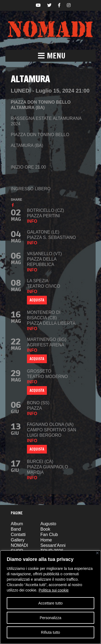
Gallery (18, 540)
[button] (50, 56)
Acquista (37, 359)
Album (17, 524)
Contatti (18, 535)
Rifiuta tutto (50, 632)
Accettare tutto (50, 603)
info (32, 221)
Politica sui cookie (54, 590)
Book (45, 529)
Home (46, 540)
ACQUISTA (37, 300)
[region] (50, 597)
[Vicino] (97, 553)
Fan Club (49, 535)
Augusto (48, 524)
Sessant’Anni (53, 545)
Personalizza (50, 618)
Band (16, 529)
